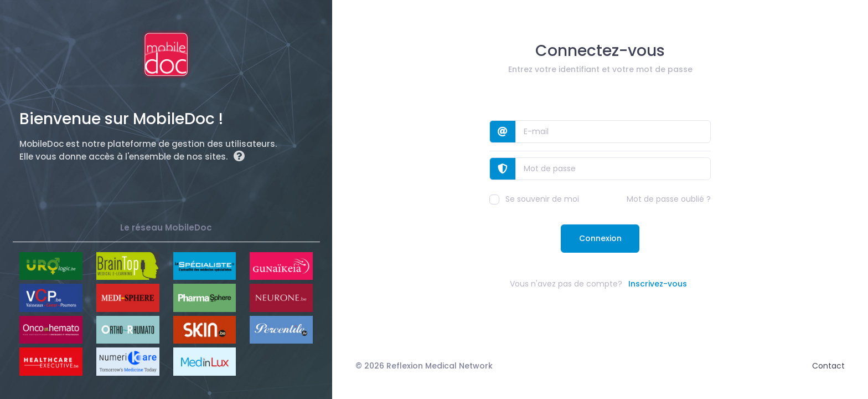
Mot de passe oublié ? (669, 199)
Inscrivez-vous (658, 284)
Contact (828, 366)
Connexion (600, 238)
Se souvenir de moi (534, 199)
